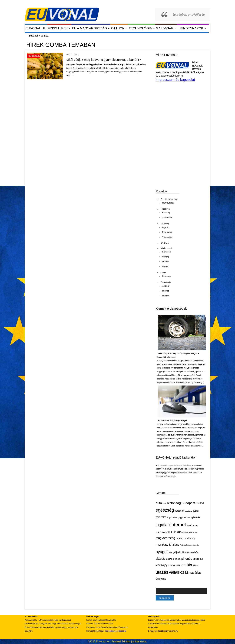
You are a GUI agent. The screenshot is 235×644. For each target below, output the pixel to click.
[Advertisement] (179, 162)
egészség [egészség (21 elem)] (165, 510)
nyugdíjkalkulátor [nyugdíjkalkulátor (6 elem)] (178, 552)
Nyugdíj (166, 257)
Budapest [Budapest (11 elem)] (188, 503)
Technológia (141, 28)
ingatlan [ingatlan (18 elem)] (163, 525)
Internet (166, 291)
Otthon (119, 28)
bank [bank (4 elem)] (164, 503)
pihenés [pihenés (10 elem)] (187, 559)
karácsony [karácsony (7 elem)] (192, 525)
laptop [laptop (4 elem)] (195, 532)
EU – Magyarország (91, 28)
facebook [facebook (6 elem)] (179, 511)
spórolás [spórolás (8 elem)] (198, 559)
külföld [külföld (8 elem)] (169, 532)
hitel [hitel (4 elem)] (189, 518)
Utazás (165, 266)
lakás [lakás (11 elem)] (178, 532)
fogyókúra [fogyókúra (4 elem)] (188, 511)
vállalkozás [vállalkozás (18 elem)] (179, 572)
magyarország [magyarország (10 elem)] (165, 538)
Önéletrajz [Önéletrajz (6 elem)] (161, 579)
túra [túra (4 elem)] (197, 565)
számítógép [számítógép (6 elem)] (162, 565)
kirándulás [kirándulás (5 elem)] (160, 532)
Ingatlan (166, 227)
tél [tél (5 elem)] (194, 565)
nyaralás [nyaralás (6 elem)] (184, 545)
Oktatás (166, 262)
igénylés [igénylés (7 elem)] (195, 517)
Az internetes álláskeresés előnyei (172, 420)
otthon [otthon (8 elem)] (177, 559)
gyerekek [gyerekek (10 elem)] (162, 517)
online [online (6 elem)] (169, 559)
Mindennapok (193, 28)
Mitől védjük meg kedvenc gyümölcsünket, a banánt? (104, 60)
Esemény (166, 213)
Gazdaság (166, 28)
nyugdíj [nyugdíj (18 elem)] (162, 552)
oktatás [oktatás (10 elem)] (161, 559)
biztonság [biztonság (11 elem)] (174, 503)
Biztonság (167, 276)
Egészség (167, 252)
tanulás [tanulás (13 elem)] (186, 565)
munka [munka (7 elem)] (180, 538)
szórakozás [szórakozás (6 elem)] (174, 565)
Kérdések (34, 56)
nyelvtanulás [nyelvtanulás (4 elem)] (194, 545)
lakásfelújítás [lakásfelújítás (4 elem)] (187, 532)
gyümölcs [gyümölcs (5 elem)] (173, 518)
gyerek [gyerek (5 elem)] (196, 511)
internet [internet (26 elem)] (178, 525)
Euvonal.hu (36, 28)
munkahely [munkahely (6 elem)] (189, 538)
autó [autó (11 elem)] (159, 503)
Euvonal (33, 36)
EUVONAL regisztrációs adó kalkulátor (175, 465)
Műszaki (166, 296)
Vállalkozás (167, 237)
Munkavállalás (168, 203)
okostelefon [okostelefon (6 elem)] (193, 552)
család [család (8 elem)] (200, 503)
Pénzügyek (167, 232)
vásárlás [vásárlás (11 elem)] (195, 573)
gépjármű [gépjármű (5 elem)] (182, 518)
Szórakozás (167, 218)
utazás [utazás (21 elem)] (162, 572)
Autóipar (166, 286)
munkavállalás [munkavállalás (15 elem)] (167, 544)
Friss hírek (59, 28)
